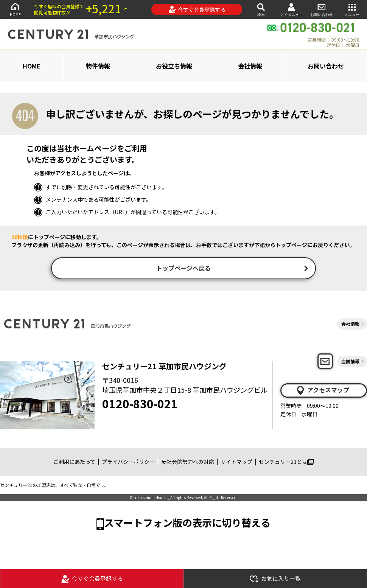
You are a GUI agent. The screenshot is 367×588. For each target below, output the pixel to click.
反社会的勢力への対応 (188, 462)
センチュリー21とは (286, 462)
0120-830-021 (140, 404)
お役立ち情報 (174, 66)
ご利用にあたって (74, 462)
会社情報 (250, 66)
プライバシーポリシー (128, 462)
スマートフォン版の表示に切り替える (187, 523)
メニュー (352, 9)
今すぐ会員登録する (197, 9)
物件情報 (98, 66)
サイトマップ (236, 462)
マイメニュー (291, 10)
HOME (15, 9)
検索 (261, 9)
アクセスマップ (322, 391)
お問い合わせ (322, 9)
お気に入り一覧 (275, 579)
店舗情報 (350, 362)
